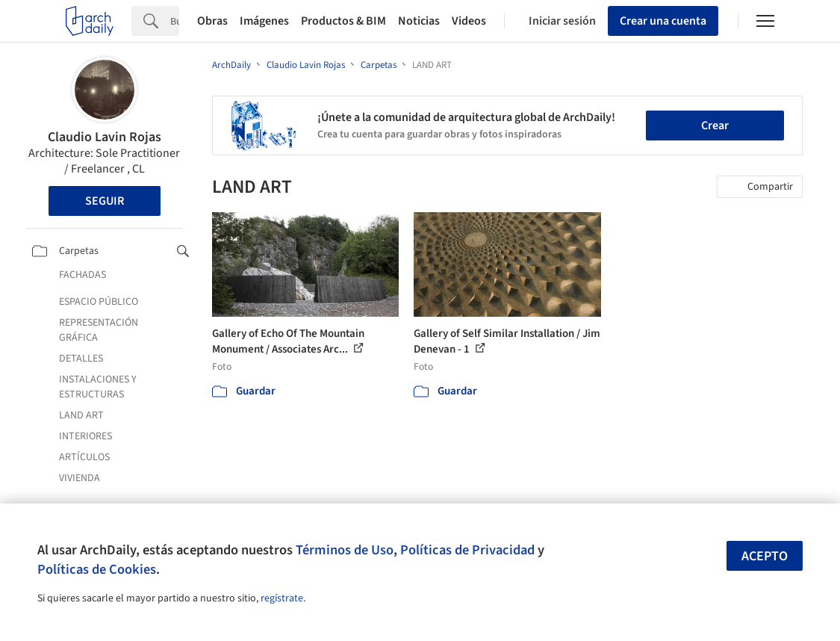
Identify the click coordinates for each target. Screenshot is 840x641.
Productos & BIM (343, 21)
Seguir (105, 201)
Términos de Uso (345, 550)
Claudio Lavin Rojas (105, 137)
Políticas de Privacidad (467, 550)
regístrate (282, 598)
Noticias (419, 21)
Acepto (765, 556)
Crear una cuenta (663, 21)
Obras (212, 21)
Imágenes (264, 21)
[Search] (175, 21)
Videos (469, 21)
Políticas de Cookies (97, 569)
